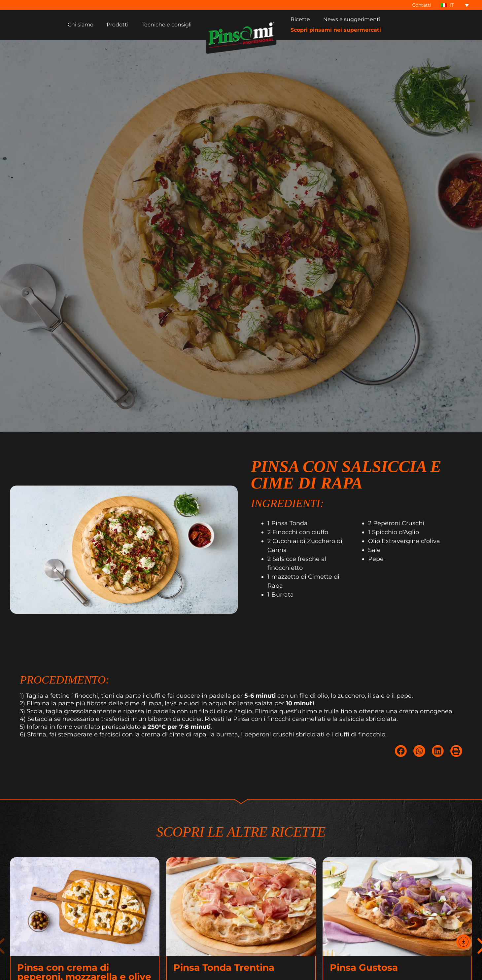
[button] (401, 762)
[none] (455, 5)
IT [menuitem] (452, 5)
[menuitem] (455, 5)
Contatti (424, 5)
